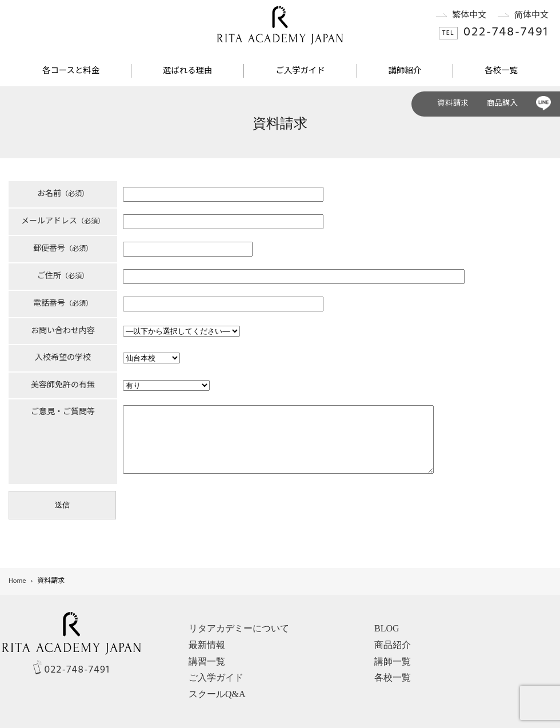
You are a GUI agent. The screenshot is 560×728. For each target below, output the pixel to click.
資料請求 (453, 104)
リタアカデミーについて (239, 628)
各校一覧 (501, 71)
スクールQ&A (217, 694)
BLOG (387, 628)
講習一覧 (207, 661)
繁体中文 (456, 15)
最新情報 (207, 645)
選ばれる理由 (187, 71)
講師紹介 (405, 71)
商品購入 (502, 104)
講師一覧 (393, 661)
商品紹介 (393, 645)
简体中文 (517, 15)
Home (17, 581)
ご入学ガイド (300, 71)
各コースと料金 (71, 71)
